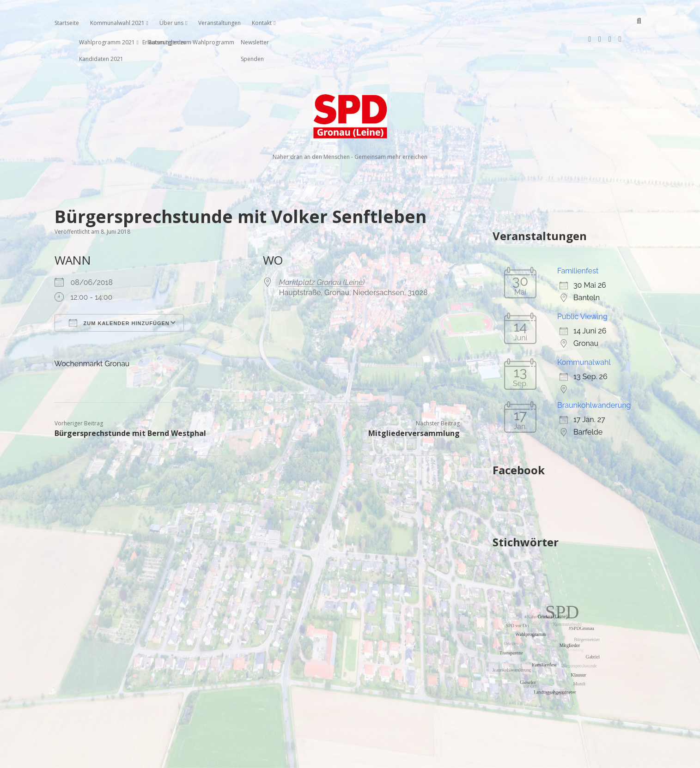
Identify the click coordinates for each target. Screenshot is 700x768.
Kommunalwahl (584, 333)
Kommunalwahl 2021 (117, 23)
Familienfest (578, 241)
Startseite (67, 23)
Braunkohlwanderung (594, 376)
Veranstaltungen (219, 23)
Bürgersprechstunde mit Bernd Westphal (130, 404)
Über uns (171, 23)
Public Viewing (582, 287)
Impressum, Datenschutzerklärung (350, 757)
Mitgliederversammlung (414, 404)
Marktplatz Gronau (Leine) (322, 253)
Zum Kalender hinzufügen (119, 293)
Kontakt (262, 23)
